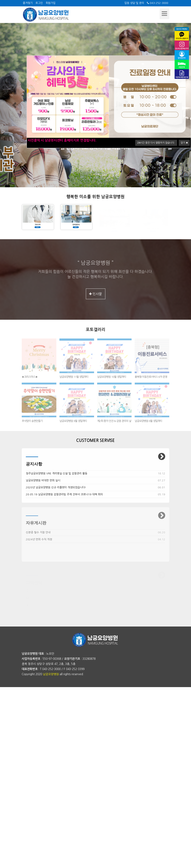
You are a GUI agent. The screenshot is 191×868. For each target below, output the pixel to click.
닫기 (184, 143)
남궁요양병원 (51, 674)
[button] (14, 105)
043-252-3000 (158, 3)
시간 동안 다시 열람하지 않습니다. (156, 143)
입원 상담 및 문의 (134, 3)
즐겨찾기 (28, 3)
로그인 (39, 3)
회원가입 (51, 3)
